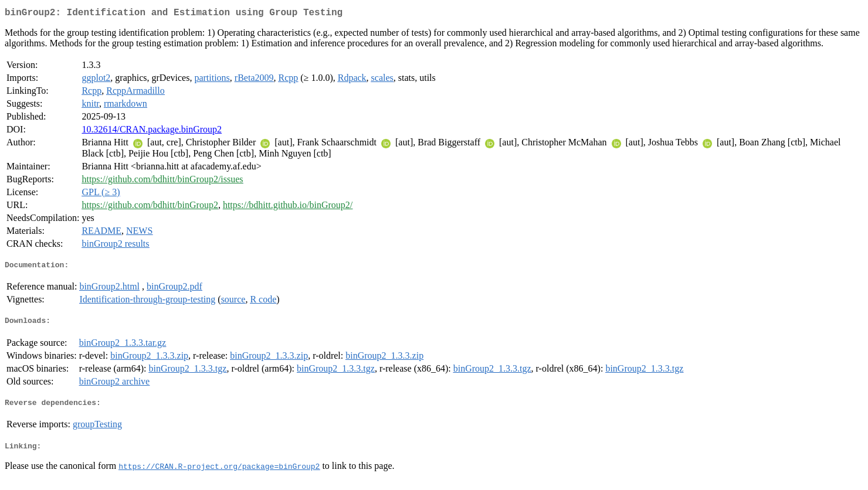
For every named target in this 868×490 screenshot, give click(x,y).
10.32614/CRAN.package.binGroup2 (152, 132)
